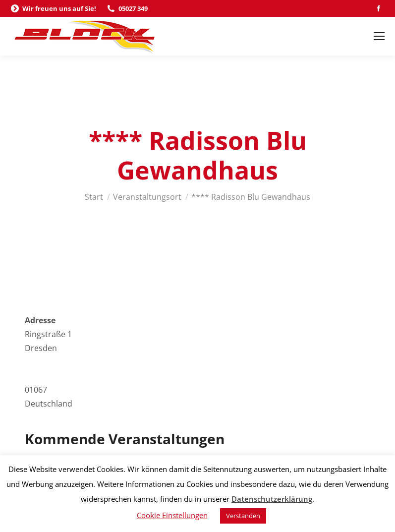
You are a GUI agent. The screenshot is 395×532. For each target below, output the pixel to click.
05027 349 (127, 9)
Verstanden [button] (243, 516)
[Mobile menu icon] (379, 36)
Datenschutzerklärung (272, 499)
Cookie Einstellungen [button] (172, 515)
